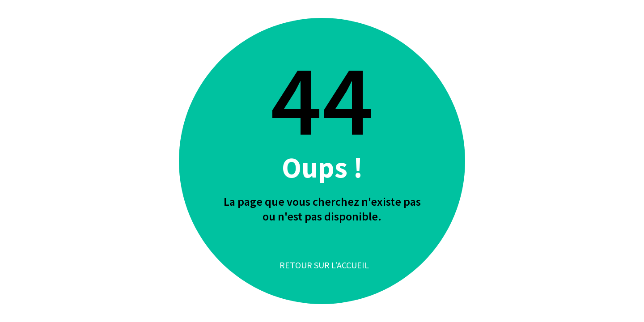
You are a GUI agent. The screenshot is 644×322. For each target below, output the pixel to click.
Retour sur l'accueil (324, 265)
